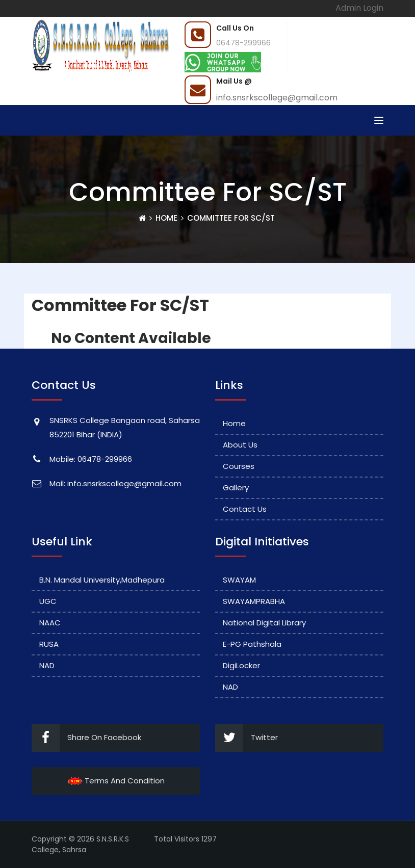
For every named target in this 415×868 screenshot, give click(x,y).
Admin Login (359, 8)
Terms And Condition (116, 781)
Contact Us (245, 509)
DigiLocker (241, 665)
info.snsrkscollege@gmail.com (277, 98)
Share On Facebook (86, 738)
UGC (48, 601)
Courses (239, 466)
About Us (240, 445)
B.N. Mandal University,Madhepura (102, 580)
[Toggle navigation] (379, 120)
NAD (47, 665)
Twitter (247, 738)
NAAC (50, 623)
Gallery (236, 488)
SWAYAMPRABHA (254, 601)
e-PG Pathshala (252, 644)
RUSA (49, 644)
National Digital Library (264, 623)
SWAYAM (239, 580)
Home (166, 218)
